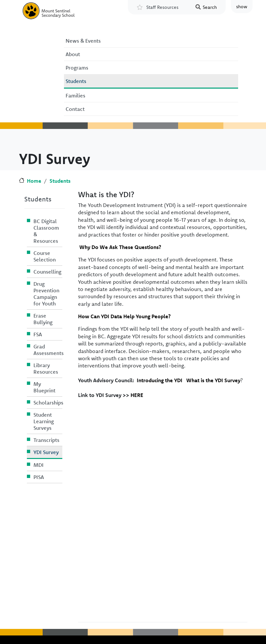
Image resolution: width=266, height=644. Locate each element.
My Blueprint (44, 387)
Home (34, 181)
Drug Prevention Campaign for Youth (46, 294)
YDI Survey (46, 452)
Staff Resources (162, 7)
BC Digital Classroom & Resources (46, 231)
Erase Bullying (43, 319)
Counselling (47, 272)
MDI (39, 465)
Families (75, 95)
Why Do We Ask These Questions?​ (120, 247)
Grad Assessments (48, 350)
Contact (75, 109)
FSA (38, 334)
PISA (39, 477)
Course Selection (45, 256)
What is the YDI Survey (213, 380)
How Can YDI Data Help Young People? (124, 316)
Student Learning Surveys (44, 421)
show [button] (242, 7)
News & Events (83, 41)
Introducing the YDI (160, 380)
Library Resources (46, 368)
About (73, 54)
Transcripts (46, 440)
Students (76, 81)
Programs (77, 68)
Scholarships (48, 403)
